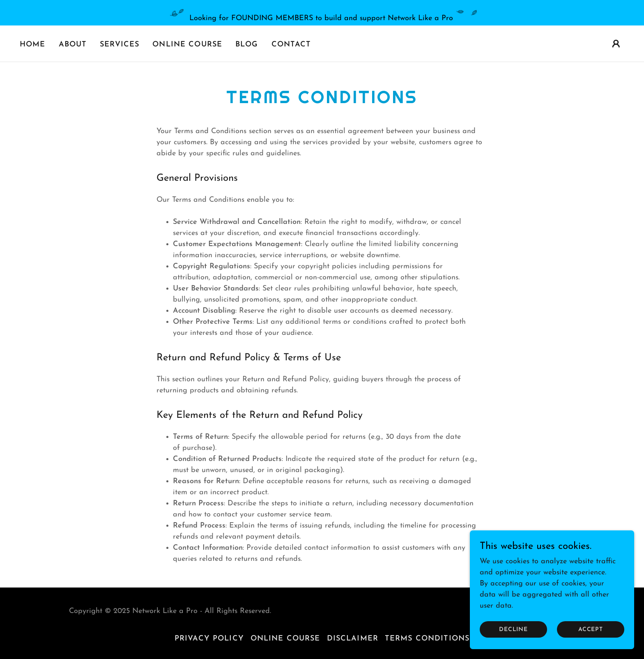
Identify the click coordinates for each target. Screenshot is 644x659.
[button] (616, 44)
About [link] (73, 45)
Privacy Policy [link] (209, 639)
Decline (513, 630)
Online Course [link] (187, 45)
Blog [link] (247, 45)
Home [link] (33, 45)
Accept (591, 630)
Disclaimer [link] (353, 639)
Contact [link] (291, 45)
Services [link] (120, 45)
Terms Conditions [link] (427, 639)
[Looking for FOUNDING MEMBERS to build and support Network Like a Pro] (322, 13)
